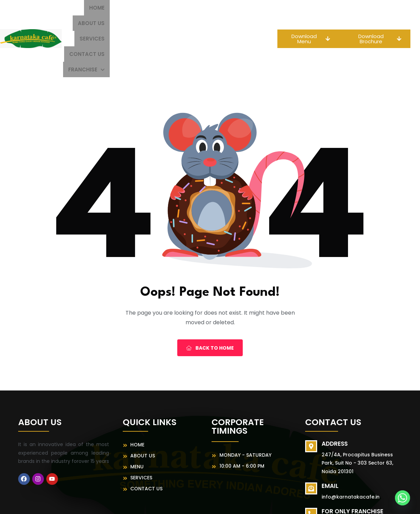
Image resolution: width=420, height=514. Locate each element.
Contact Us (226, 8)
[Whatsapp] (403, 498)
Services (186, 8)
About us (149, 8)
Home (118, 8)
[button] (226, 23)
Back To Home (210, 302)
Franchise (226, 23)
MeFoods (283, 503)
